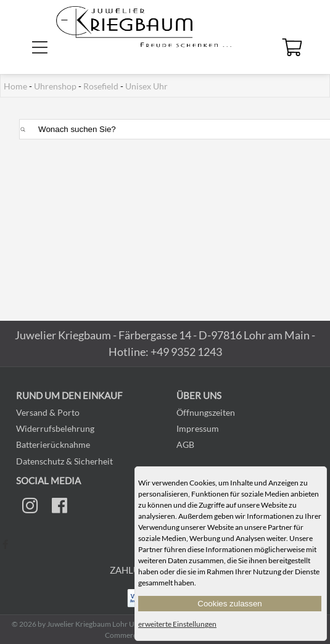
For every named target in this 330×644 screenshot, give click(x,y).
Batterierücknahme (53, 444)
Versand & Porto (48, 412)
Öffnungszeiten (206, 412)
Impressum (198, 428)
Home (15, 86)
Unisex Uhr (146, 86)
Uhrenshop (55, 86)
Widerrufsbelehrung (55, 428)
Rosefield (101, 86)
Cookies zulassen (229, 604)
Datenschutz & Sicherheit (64, 461)
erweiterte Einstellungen (177, 624)
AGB (185, 444)
